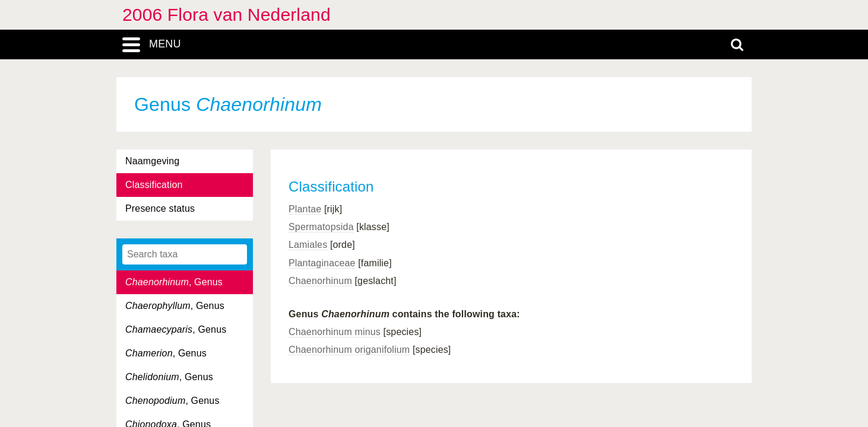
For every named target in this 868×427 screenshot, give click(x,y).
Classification (154, 185)
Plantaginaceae (322, 263)
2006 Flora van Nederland (226, 15)
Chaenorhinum (320, 281)
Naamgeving (152, 161)
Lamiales (308, 245)
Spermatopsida (321, 227)
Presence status (160, 208)
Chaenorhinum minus (335, 332)
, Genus (174, 282)
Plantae (305, 209)
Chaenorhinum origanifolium (349, 350)
